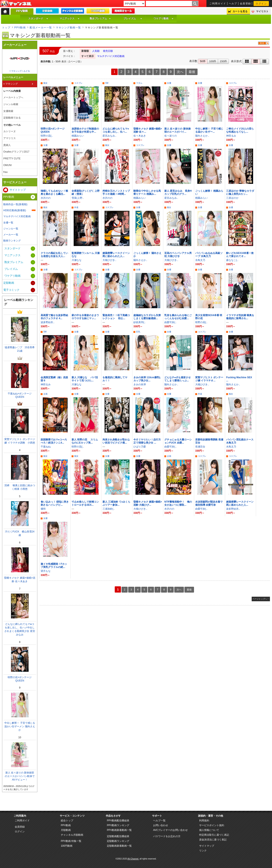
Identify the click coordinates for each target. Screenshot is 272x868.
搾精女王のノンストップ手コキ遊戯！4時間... (116, 192)
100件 (213, 61)
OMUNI (7, 165)
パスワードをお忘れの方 (167, 836)
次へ (180, 72)
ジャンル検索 (11, 104)
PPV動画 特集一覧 (71, 841)
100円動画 (67, 846)
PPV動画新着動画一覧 (119, 830)
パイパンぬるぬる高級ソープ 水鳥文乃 (209, 255)
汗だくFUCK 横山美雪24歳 (20, 533)
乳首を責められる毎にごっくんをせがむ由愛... (178, 317)
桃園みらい (78, 136)
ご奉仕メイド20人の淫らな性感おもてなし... (240, 130)
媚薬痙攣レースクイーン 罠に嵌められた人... (117, 255)
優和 (43, 509)
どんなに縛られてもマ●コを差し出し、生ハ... (116, 130)
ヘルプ (233, 4)
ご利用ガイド (218, 4)
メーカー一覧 (11, 235)
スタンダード (38, 18)
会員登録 (245, 4)
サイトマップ (207, 846)
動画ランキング (12, 241)
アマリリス (10, 138)
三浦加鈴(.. (109, 509)
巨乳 (138, 332)
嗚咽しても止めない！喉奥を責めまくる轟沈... (54, 192)
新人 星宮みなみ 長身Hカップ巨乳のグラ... (178, 192)
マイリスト (262, 11)
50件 (203, 61)
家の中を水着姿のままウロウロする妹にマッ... (85, 317)
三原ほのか (232, 198)
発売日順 (108, 51)
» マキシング (11, 84)
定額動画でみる (12, 118)
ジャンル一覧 (11, 229)
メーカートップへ (13, 97)
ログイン (261, 4)
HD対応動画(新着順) (15, 210)
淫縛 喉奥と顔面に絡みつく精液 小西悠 (20, 487)
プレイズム (133, 18)
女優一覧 (8, 223)
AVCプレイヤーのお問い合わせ (171, 830)
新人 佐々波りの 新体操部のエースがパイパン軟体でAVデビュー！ (20, 776)
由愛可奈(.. (170, 322)
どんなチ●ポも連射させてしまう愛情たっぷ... (177, 379)
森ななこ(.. (232, 260)
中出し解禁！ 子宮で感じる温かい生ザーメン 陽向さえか (20, 726)
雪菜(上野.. (78, 198)
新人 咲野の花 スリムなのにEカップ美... (85, 441)
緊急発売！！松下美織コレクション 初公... (116, 317)
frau (5, 172)
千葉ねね (46, 447)
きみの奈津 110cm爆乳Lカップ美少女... (147, 379)
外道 (76, 207)
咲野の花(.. (47, 136)
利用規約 (204, 821)
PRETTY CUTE (12, 159)
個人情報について (209, 830)
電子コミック (11, 290)
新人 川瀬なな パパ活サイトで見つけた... (85, 379)
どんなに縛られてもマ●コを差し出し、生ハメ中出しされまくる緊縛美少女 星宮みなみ (20, 629)
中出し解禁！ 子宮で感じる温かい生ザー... (209, 130)
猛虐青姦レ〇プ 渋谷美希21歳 (20, 349)
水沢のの (46, 198)
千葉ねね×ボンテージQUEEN (20, 395)
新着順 (85, 51)
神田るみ (231, 136)
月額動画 (66, 830)
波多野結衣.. (48, 322)
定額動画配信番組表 (118, 836)
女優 (169, 83)
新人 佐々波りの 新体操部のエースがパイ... (177, 130)
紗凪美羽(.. (140, 322)
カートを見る (240, 11)
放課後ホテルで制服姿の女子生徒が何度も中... (85, 130)
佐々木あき (140, 136)
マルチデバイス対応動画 (111, 56)
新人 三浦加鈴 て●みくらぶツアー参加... (116, 503)
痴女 (45, 83)
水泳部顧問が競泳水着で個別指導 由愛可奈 (209, 503)
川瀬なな (77, 260)
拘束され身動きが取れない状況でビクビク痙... (116, 441)
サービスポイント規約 (212, 825)
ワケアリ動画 (163, 18)
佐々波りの (171, 136)
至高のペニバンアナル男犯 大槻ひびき (178, 255)
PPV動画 (20, 28)
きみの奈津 (140, 384)
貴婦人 (7, 145)
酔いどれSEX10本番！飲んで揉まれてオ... (240, 255)
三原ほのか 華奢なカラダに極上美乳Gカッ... (240, 192)
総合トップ (67, 821)
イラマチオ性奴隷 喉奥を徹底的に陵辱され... (240, 317)
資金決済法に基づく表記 (213, 840)
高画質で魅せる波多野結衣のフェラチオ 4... (54, 317)
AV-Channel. (133, 859)
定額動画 (9, 283)
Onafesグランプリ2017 (16, 152)
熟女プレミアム (100, 18)
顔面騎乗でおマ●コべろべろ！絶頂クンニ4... (54, 441)
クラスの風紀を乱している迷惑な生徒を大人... (54, 255)
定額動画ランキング (118, 841)
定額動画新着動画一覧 (119, 846)
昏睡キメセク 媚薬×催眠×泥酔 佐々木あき (20, 580)
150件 (223, 61)
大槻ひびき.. (109, 260)
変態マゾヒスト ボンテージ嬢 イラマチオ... (209, 379)
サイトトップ (18, 190)
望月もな (46, 571)
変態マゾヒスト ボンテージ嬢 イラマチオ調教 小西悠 (20, 441)
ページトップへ (260, 599)
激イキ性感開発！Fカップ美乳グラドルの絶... (54, 566)
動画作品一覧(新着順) (15, 204)
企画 (45, 394)
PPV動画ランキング (118, 825)
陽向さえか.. (202, 136)
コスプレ (78, 83)
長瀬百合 (200, 447)
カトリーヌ (10, 131)
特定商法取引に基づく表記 (214, 835)
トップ (6, 28)
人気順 (96, 51)
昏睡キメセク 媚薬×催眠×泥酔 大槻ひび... (148, 503)
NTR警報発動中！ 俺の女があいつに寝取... (178, 503)
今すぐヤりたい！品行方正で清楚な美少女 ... (147, 441)
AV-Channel (16, 4)
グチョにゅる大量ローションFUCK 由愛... (178, 441)
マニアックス (70, 18)
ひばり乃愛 (140, 447)
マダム (139, 83)
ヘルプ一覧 (159, 821)
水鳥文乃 (200, 260)
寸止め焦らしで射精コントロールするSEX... (85, 503)
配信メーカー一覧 (41, 28)
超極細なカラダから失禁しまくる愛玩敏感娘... (147, 317)
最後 (192, 72)
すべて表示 (88, 56)
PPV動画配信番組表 (118, 821)
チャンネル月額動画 (72, 835)
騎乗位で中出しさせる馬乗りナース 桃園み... (147, 192)
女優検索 (8, 111)
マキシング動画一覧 (68, 28)
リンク (203, 851)
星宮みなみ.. (109, 136)
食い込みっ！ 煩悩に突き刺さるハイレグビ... (55, 503)
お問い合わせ (161, 825)
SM (107, 83)
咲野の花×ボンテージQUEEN (20, 679)
